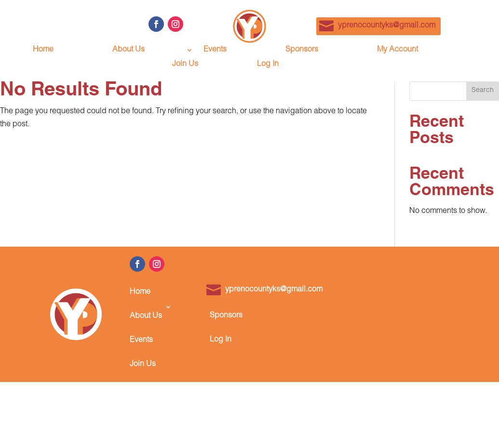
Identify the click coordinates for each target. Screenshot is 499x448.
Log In (268, 65)
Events (215, 50)
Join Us (185, 65)
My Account (398, 50)
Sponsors (302, 50)
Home (43, 50)
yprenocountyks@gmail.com (387, 26)
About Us (128, 50)
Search (483, 91)
